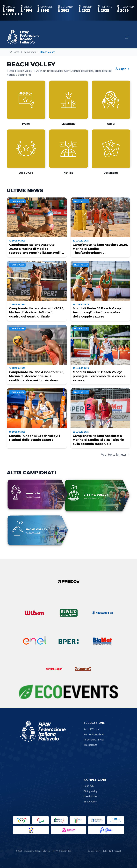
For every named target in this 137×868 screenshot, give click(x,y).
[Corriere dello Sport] (54, 669)
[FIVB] (116, 820)
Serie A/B (89, 786)
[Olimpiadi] (22, 820)
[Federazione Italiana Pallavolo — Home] (23, 37)
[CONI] (78, 820)
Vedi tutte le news (116, 454)
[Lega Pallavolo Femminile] (68, 830)
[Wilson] (35, 613)
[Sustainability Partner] (68, 692)
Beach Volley (91, 796)
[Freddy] (69, 581)
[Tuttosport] (83, 669)
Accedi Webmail (92, 729)
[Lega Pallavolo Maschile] (106, 830)
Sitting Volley (91, 791)
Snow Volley (90, 802)
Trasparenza (90, 745)
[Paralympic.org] (40, 820)
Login (123, 69)
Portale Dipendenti (94, 734)
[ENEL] (35, 642)
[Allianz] (102, 613)
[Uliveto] (69, 613)
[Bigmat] (102, 642)
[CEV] (31, 830)
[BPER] (69, 642)
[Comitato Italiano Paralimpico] (97, 820)
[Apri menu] (127, 37)
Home (14, 52)
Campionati (30, 52)
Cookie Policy (94, 851)
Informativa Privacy (94, 740)
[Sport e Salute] (59, 820)
